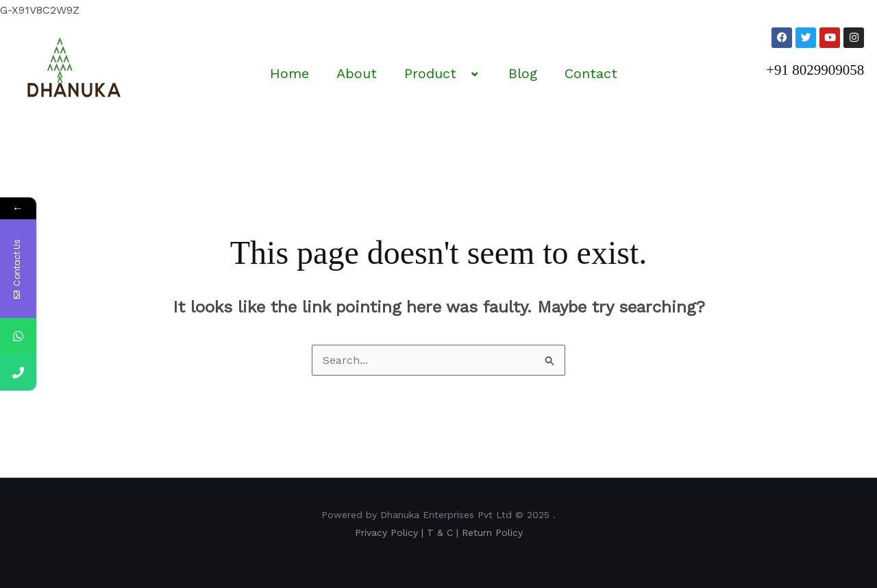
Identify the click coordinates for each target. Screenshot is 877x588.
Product (443, 73)
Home (289, 73)
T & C (440, 532)
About (357, 73)
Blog (523, 73)
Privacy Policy (386, 532)
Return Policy (492, 532)
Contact (591, 73)
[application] (462, 75)
